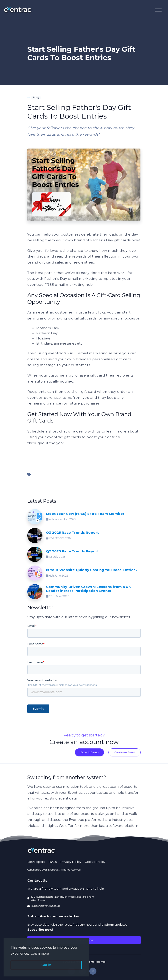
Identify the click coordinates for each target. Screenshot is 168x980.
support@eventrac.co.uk (46, 906)
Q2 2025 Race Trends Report (72, 551)
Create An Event (125, 752)
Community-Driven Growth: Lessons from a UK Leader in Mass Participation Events (88, 589)
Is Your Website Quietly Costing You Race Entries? (92, 570)
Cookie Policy (95, 862)
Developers (36, 862)
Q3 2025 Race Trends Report (72, 533)
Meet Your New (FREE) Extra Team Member (85, 514)
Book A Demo (89, 752)
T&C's (53, 862)
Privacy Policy (71, 862)
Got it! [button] (46, 965)
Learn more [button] (40, 953)
